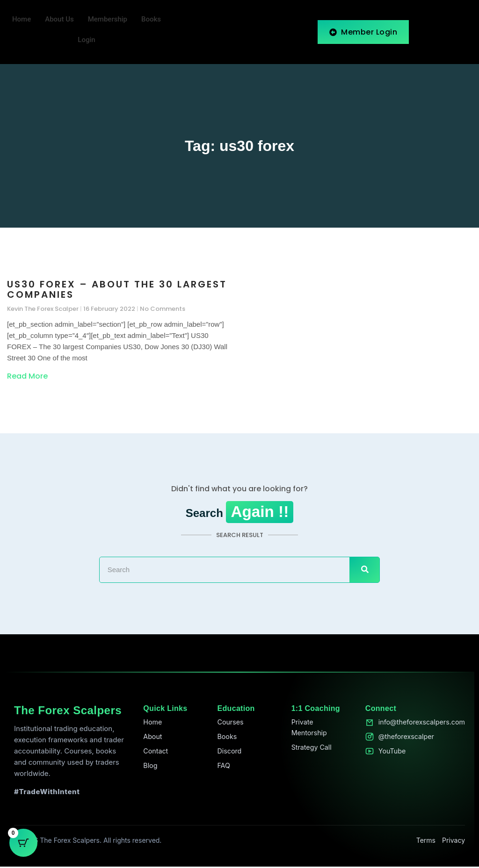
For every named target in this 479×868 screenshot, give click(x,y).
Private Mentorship (306, 729)
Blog (149, 769)
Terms (426, 842)
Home (22, 20)
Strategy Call (309, 750)
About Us (59, 20)
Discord (228, 754)
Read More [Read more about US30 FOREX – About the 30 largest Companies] (27, 377)
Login (86, 40)
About (151, 739)
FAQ (221, 769)
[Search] (364, 571)
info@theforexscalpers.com (419, 724)
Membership (108, 20)
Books (151, 20)
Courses (229, 724)
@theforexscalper (403, 739)
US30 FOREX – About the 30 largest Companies (117, 290)
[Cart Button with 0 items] (23, 845)
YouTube (388, 754)
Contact (154, 754)
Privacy (454, 842)
